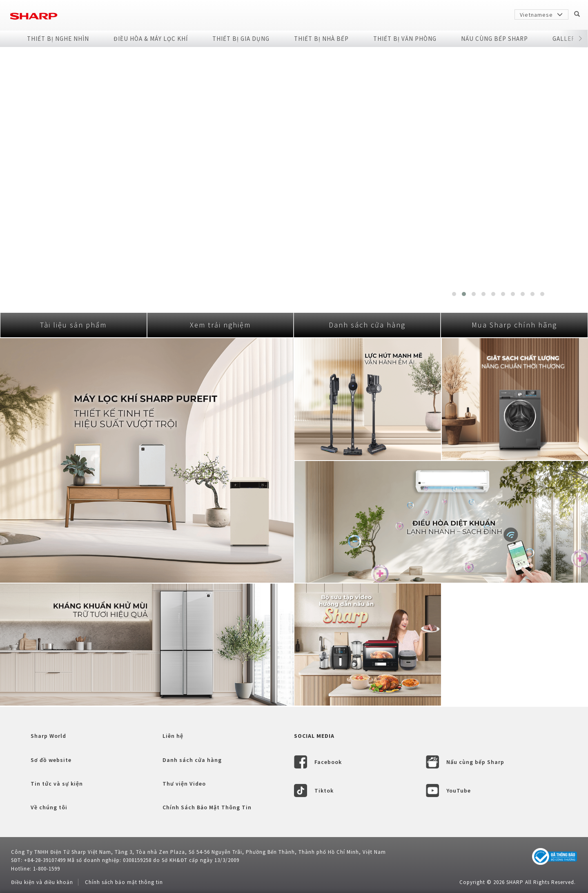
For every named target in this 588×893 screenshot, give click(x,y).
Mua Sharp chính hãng (514, 325)
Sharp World (48, 736)
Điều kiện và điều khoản (42, 882)
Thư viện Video (184, 784)
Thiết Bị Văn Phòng (405, 39)
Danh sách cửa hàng (367, 325)
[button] (580, 39)
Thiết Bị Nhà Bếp (321, 39)
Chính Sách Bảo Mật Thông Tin (207, 807)
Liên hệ (173, 736)
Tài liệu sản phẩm (73, 325)
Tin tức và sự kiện (57, 784)
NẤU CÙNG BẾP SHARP (494, 39)
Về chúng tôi (49, 807)
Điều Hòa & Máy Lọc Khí (151, 39)
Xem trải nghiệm (220, 325)
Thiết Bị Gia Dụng (241, 39)
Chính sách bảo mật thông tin (124, 882)
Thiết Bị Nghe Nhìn (58, 39)
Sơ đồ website (51, 760)
